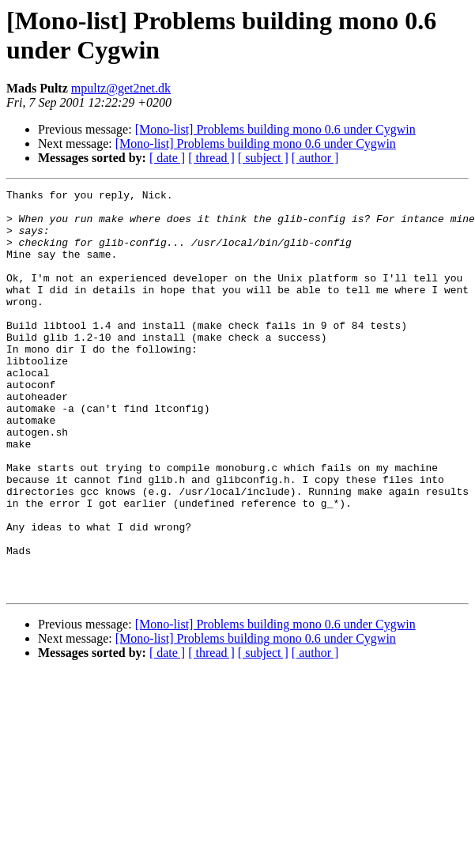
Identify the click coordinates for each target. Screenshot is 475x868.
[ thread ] (211, 158)
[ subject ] (263, 158)
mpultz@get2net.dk (121, 88)
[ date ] (167, 158)
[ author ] (315, 158)
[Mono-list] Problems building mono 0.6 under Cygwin (275, 129)
